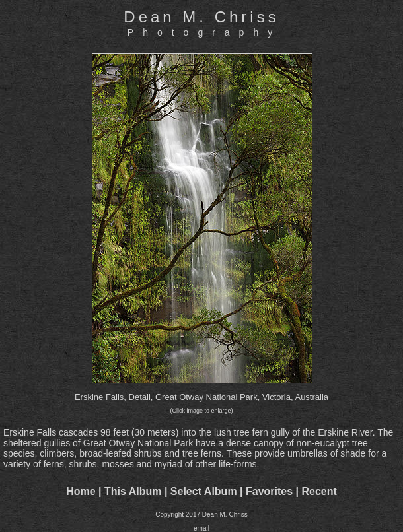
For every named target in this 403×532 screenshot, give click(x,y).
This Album (133, 491)
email (201, 528)
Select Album (204, 491)
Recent (319, 491)
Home (81, 491)
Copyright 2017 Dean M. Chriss (201, 515)
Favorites (269, 491)
